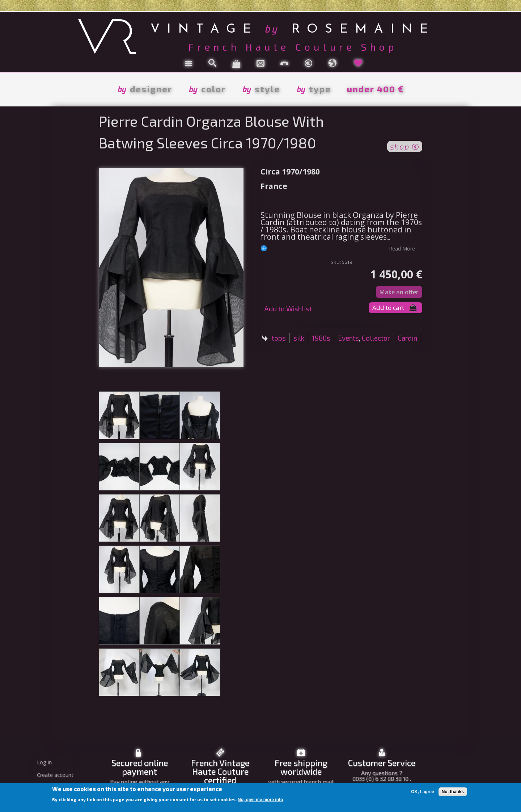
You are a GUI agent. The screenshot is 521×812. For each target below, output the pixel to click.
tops (279, 338)
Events (348, 338)
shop (405, 146)
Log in (44, 762)
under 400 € (376, 89)
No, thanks (453, 792)
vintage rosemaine (293, 28)
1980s (321, 338)
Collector (376, 338)
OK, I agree (422, 792)
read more (402, 248)
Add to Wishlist (288, 309)
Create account (55, 775)
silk (299, 338)
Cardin (407, 338)
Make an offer (399, 292)
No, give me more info (260, 800)
